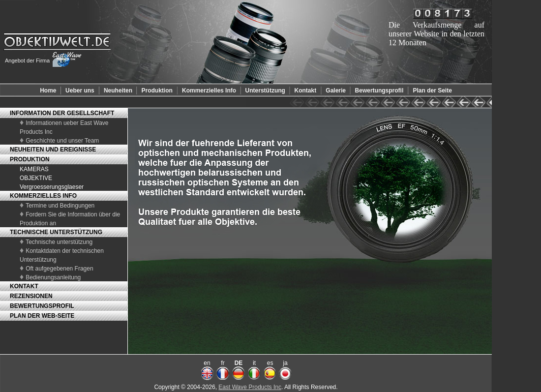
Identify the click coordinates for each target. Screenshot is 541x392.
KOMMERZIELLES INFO (43, 196)
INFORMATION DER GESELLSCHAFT (62, 113)
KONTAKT (24, 286)
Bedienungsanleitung (53, 277)
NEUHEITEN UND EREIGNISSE (53, 150)
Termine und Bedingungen (60, 206)
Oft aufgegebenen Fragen (59, 269)
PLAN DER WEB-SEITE (42, 316)
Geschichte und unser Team (62, 141)
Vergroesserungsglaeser (52, 187)
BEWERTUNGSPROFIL (42, 306)
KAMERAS (34, 169)
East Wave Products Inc (250, 387)
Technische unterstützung (59, 242)
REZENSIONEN (31, 296)
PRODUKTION (30, 159)
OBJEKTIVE (36, 178)
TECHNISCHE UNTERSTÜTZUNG (56, 232)
